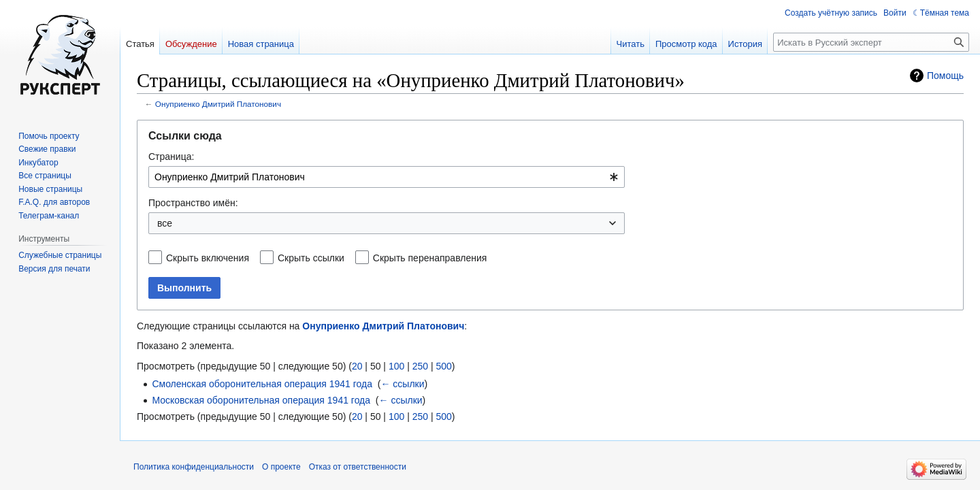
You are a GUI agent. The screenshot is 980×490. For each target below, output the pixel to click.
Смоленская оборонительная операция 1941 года (262, 384)
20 (357, 366)
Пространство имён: (193, 203)
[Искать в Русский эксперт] (871, 42)
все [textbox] (165, 223)
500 (443, 366)
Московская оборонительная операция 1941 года (261, 400)
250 (420, 366)
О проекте (281, 467)
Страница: (171, 157)
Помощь (945, 76)
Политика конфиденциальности (194, 467)
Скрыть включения (208, 258)
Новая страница (261, 44)
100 (396, 366)
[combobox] (387, 177)
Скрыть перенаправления (430, 258)
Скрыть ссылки (311, 258)
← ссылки (402, 384)
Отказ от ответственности (358, 467)
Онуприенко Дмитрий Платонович (218, 104)
